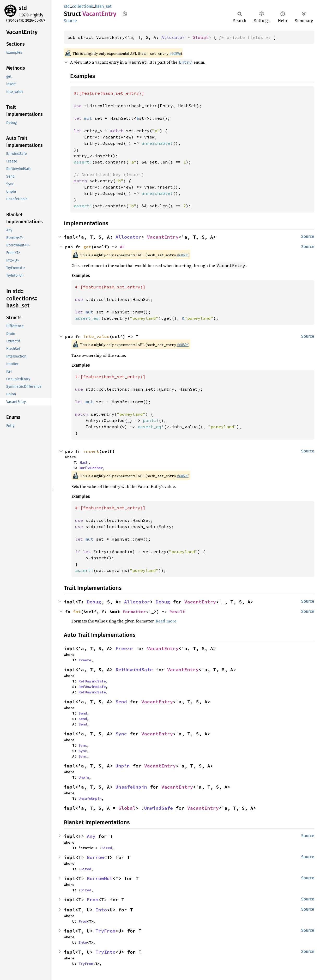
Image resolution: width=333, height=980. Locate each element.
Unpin (123, 766)
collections (82, 6)
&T (123, 247)
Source (70, 21)
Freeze (124, 648)
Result (177, 612)
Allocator (173, 37)
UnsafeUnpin (131, 787)
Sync (121, 734)
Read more (166, 621)
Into (101, 910)
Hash (84, 462)
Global (201, 37)
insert (91, 451)
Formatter (134, 612)
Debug (94, 602)
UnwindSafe (159, 808)
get (87, 247)
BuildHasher (91, 468)
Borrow (95, 857)
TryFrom (105, 931)
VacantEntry (163, 237)
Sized (107, 848)
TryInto (105, 952)
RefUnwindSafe (134, 670)
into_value (96, 336)
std (23, 8)
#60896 (175, 53)
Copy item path (125, 14)
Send (121, 702)
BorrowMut (100, 878)
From (93, 900)
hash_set (103, 6)
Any (91, 836)
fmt (77, 612)
